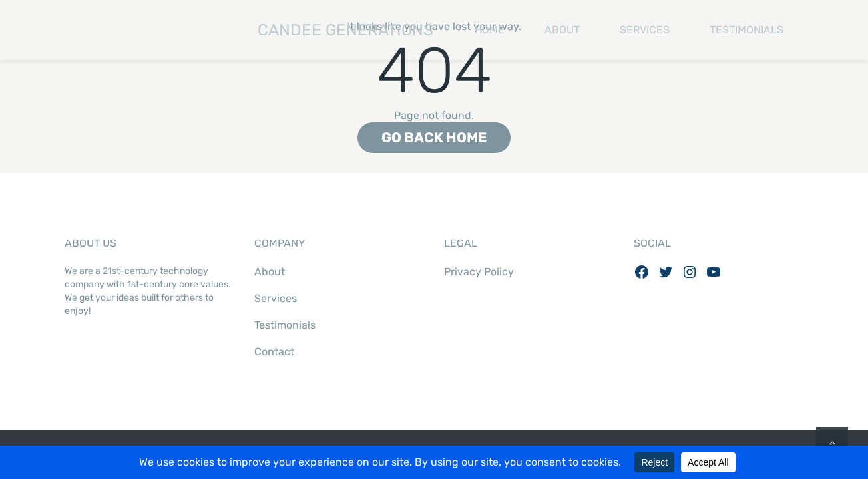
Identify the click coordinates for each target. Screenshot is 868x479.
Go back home (434, 137)
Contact (274, 352)
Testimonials (747, 30)
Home (490, 30)
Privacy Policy (479, 272)
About (562, 30)
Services (645, 30)
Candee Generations (249, 30)
